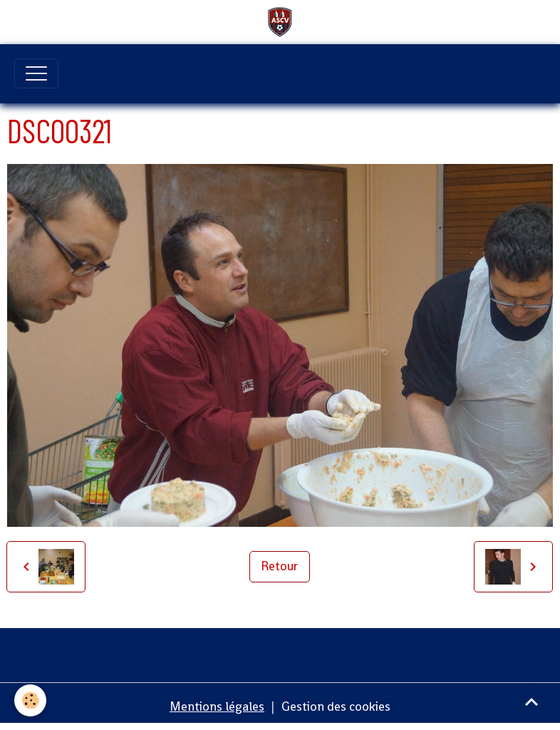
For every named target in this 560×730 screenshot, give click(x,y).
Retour (280, 566)
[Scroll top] (532, 701)
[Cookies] (30, 700)
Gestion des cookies (336, 706)
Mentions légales (217, 706)
